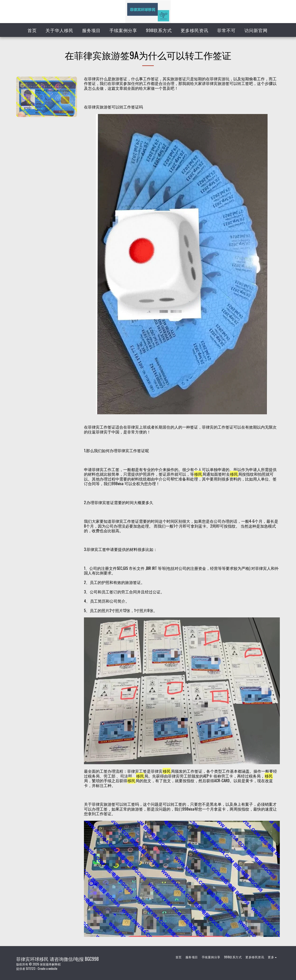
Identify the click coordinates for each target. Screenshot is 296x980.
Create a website (48, 968)
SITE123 (31, 968)
